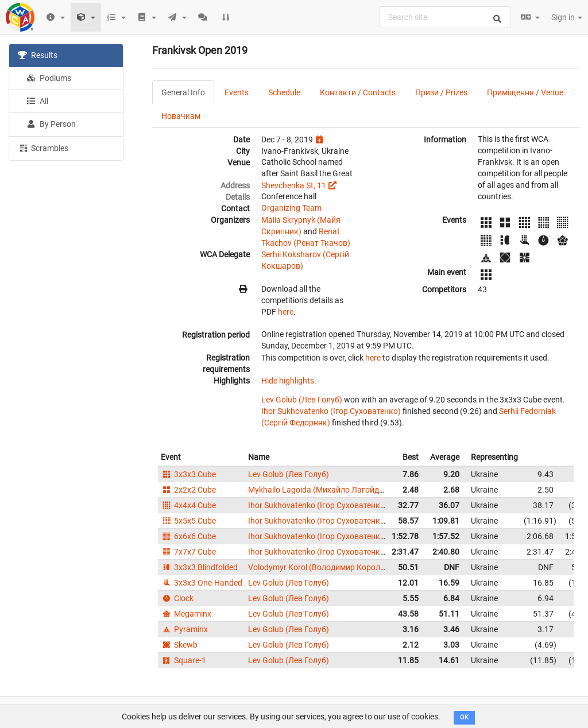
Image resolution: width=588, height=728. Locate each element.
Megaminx (186, 614)
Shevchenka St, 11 (294, 185)
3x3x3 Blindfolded (199, 567)
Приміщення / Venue (525, 92)
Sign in (567, 17)
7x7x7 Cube (188, 552)
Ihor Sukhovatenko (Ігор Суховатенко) (331, 411)
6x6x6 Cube (188, 536)
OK (464, 717)
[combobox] (445, 17)
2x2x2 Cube (188, 490)
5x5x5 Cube (188, 521)
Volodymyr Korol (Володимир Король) (318, 567)
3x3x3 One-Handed (202, 583)
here (286, 312)
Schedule (284, 92)
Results (38, 55)
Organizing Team (291, 208)
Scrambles (43, 148)
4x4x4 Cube (188, 505)
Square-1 (183, 660)
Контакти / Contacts (358, 92)
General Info (183, 92)
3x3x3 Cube (188, 474)
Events (237, 92)
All (37, 101)
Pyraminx (184, 629)
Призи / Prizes (441, 92)
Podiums (49, 78)
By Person (51, 124)
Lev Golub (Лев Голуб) (302, 400)
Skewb (179, 645)
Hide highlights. (289, 381)
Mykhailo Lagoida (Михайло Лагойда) (317, 490)
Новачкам (181, 116)
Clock (177, 598)
